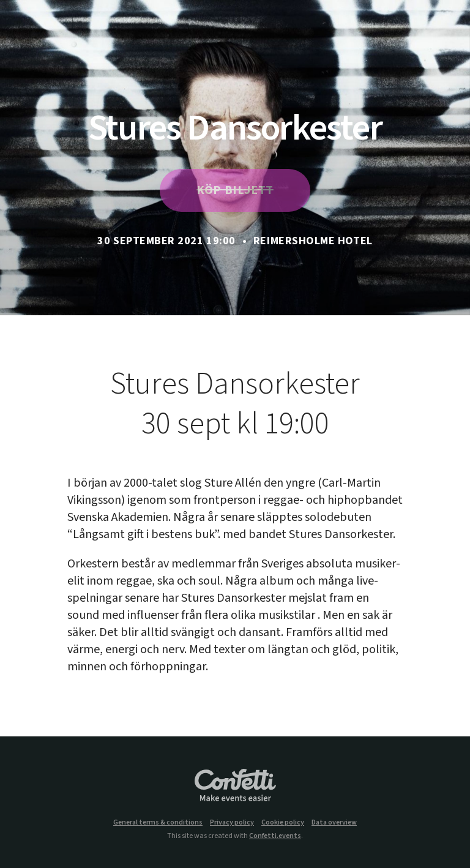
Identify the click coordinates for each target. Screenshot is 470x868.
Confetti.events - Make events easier (235, 786)
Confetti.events (275, 836)
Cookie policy (283, 823)
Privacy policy (232, 823)
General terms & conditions (158, 823)
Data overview (334, 823)
